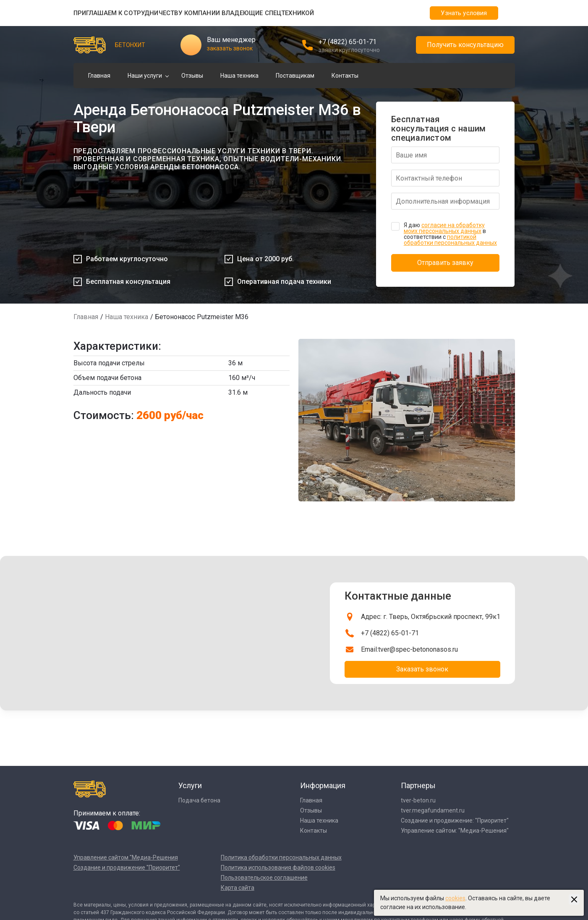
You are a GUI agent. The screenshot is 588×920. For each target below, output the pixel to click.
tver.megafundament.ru (433, 810)
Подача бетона (199, 800)
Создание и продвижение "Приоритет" (127, 868)
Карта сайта (238, 888)
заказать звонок (230, 48)
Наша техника (239, 76)
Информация (323, 785)
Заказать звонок (422, 669)
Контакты (345, 76)
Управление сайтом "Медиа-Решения (126, 857)
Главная (99, 76)
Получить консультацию (465, 45)
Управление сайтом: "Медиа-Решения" (455, 831)
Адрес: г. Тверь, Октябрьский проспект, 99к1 (431, 617)
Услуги (190, 785)
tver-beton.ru (418, 800)
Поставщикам (295, 76)
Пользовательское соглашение (264, 878)
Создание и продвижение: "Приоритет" (455, 820)
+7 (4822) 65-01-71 (348, 42)
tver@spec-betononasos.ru (418, 649)
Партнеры (418, 785)
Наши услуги (145, 76)
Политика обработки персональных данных (281, 857)
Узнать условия (464, 13)
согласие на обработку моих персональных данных (444, 228)
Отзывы (192, 76)
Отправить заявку (445, 263)
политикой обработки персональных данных (450, 240)
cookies (455, 898)
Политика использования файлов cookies (278, 868)
